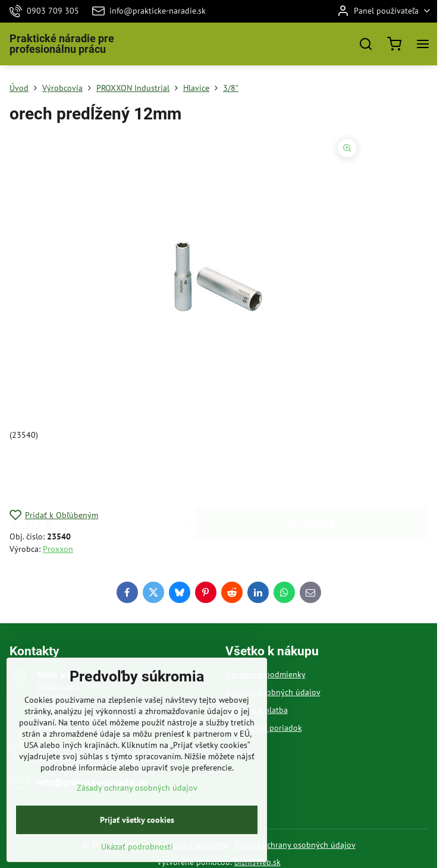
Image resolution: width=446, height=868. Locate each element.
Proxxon (58, 549)
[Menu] (423, 44)
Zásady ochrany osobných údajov (295, 845)
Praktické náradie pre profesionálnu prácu (62, 44)
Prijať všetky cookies (137, 848)
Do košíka (312, 475)
